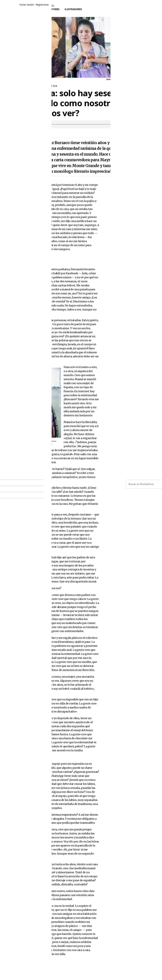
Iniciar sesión (134, 7)
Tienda (37, 11)
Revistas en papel (44, 8)
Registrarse (151, 7)
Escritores (54, 11)
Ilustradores (75, 11)
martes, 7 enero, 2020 (32, 132)
